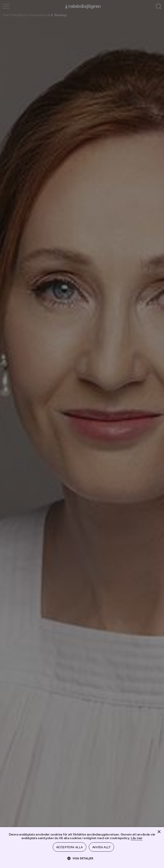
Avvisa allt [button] (102, 846)
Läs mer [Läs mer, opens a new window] (137, 837)
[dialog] (82, 434)
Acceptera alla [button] (70, 846)
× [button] (159, 831)
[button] (82, 858)
